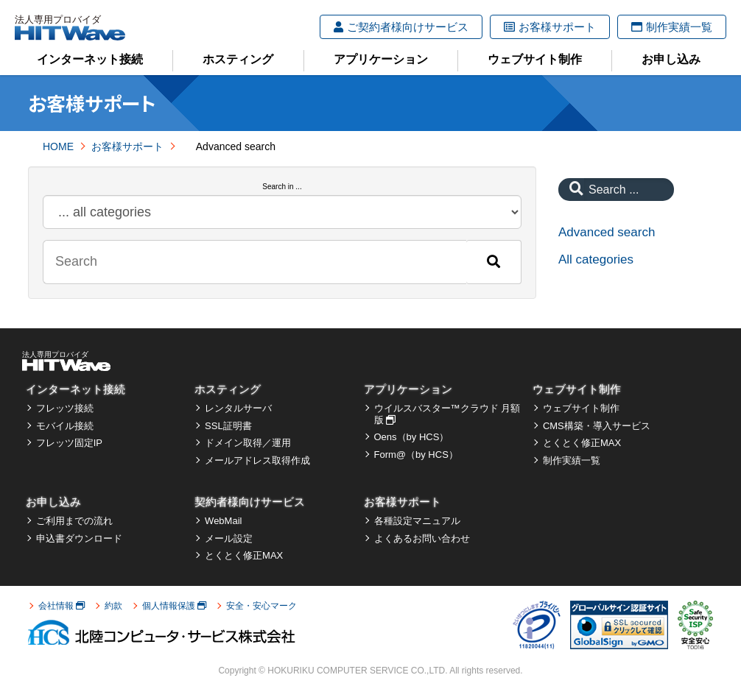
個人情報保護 (174, 606)
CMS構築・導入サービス (597, 426)
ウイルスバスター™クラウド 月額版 (447, 414)
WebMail (223, 521)
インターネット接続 (90, 59)
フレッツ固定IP (69, 443)
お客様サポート (550, 27)
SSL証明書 (228, 426)
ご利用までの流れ (74, 521)
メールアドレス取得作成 (257, 460)
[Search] (494, 262)
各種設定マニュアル (417, 521)
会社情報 (62, 606)
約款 (113, 606)
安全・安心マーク (261, 606)
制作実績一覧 (672, 27)
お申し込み (671, 59)
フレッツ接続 (65, 408)
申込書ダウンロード (79, 538)
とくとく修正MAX (582, 443)
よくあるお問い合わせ (422, 538)
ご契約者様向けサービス (401, 27)
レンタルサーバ (238, 408)
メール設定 (229, 538)
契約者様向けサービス (250, 502)
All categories (596, 259)
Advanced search (607, 232)
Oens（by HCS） (412, 437)
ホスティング (238, 59)
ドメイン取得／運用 (248, 443)
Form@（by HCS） (416, 455)
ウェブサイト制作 (535, 59)
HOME (58, 146)
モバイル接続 (65, 426)
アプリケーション (381, 59)
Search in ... (282, 187)
